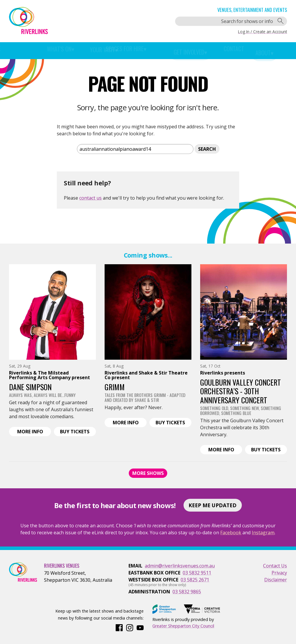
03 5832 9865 (187, 592)
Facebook (231, 533)
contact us (90, 198)
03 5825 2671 (195, 580)
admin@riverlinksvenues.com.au (180, 566)
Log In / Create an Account (262, 32)
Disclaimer (276, 580)
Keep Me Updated (213, 505)
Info (34, 432)
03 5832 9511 (197, 573)
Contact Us (275, 566)
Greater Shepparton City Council (183, 626)
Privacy (279, 573)
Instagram (263, 533)
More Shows (148, 473)
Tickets (78, 432)
